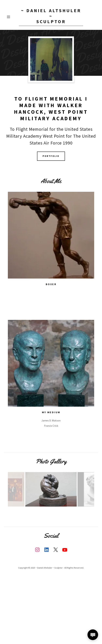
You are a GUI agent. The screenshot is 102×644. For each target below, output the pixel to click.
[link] (51, 17)
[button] (12, 17)
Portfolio (51, 156)
